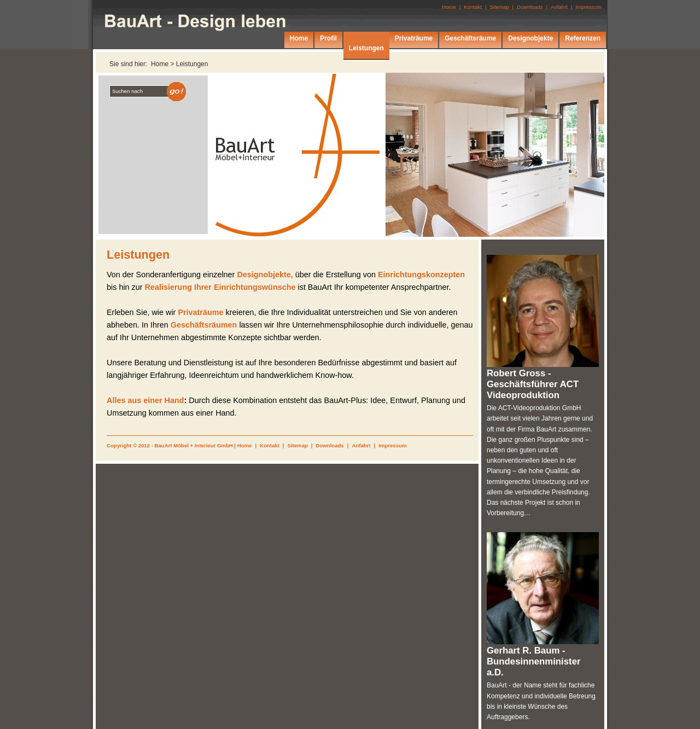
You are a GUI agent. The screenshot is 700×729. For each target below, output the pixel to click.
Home (245, 445)
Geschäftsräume (470, 38)
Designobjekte (530, 38)
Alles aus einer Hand (145, 400)
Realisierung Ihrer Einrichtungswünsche (220, 287)
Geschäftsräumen (204, 325)
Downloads (330, 445)
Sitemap (298, 445)
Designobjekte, (265, 275)
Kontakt (270, 445)
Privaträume (200, 312)
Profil (328, 38)
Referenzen (583, 38)
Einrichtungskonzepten (421, 275)
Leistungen (192, 64)
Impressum (392, 445)
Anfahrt (361, 445)
